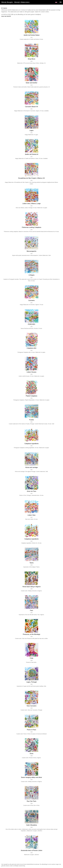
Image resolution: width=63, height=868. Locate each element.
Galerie (4, 8)
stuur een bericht (6, 16)
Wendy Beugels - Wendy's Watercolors (15, 2)
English (56, 2)
